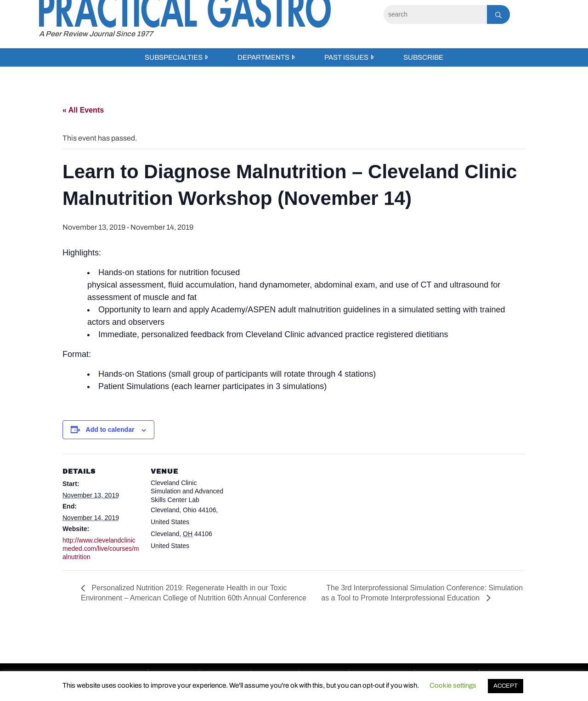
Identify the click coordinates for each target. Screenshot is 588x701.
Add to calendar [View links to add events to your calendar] (110, 430)
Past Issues (346, 57)
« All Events (83, 110)
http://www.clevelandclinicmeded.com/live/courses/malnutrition (101, 548)
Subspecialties (174, 57)
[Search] (435, 14)
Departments (263, 57)
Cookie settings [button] (453, 685)
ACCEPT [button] (506, 686)
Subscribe (423, 57)
